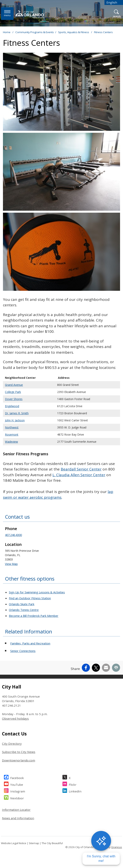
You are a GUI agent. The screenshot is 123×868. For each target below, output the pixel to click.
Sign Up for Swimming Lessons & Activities (37, 592)
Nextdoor (17, 798)
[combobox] (114, 2)
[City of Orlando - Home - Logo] (30, 14)
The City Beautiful (52, 843)
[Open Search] (117, 14)
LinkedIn (75, 791)
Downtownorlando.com (19, 760)
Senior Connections (23, 651)
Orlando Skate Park (22, 604)
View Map (11, 564)
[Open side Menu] (7, 14)
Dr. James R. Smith (17, 413)
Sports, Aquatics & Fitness (74, 32)
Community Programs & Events (35, 32)
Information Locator (16, 810)
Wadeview (11, 442)
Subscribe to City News (19, 752)
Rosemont (12, 434)
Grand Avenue (14, 385)
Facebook (17, 777)
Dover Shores (14, 399)
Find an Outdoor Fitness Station (30, 598)
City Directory (12, 744)
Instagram (18, 791)
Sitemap (34, 843)
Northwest (12, 427)
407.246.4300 (13, 535)
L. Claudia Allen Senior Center (79, 475)
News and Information (18, 818)
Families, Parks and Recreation (30, 643)
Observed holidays (15, 718)
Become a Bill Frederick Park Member (34, 616)
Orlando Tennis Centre (24, 610)
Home (7, 32)
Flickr (73, 784)
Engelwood (12, 406)
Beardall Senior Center (81, 469)
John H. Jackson (15, 420)
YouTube (17, 784)
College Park (13, 392)
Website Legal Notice (14, 843)
